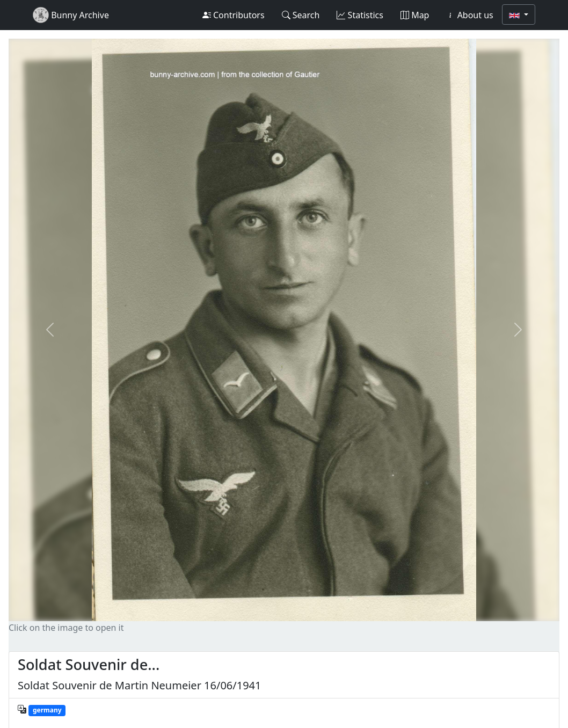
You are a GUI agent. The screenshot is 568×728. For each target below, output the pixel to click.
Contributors (234, 15)
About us (469, 15)
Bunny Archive (71, 15)
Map (415, 15)
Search (301, 15)
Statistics (360, 15)
